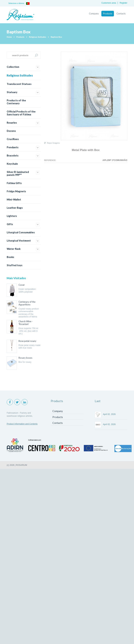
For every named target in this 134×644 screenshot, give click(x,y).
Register (123, 3)
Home (9, 37)
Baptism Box (56, 37)
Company (94, 14)
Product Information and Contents (22, 424)
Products (108, 14)
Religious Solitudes (37, 37)
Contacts (121, 14)
